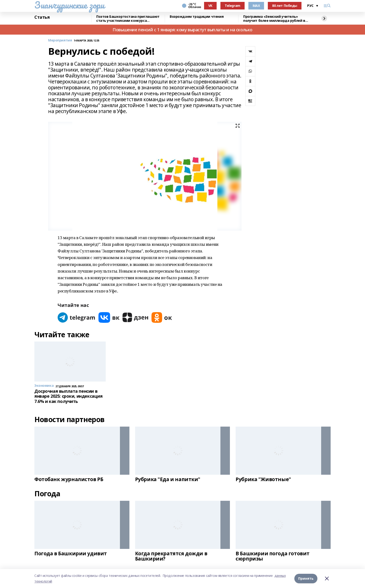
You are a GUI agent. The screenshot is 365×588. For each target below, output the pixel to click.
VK (210, 6)
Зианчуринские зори (69, 5)
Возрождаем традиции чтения (197, 17)
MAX (256, 6)
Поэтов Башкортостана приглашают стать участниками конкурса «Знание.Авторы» (128, 19)
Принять (306, 578)
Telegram (233, 6)
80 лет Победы (285, 6)
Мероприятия (60, 40)
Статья (42, 17)
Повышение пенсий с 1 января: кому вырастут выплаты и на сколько (182, 30)
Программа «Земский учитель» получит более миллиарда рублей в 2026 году (274, 19)
